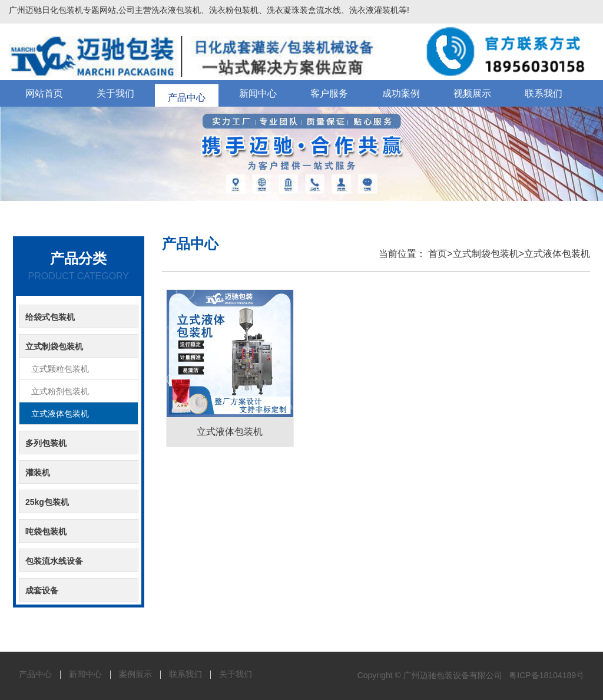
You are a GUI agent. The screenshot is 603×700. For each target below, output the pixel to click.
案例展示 (135, 674)
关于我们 (115, 93)
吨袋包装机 (46, 531)
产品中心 (187, 93)
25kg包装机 (47, 502)
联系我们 (544, 93)
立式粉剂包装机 (60, 391)
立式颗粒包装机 (60, 369)
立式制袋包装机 (486, 254)
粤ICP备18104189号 (546, 675)
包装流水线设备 (54, 561)
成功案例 (401, 93)
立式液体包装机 (557, 254)
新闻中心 (258, 93)
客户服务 (329, 93)
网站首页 (44, 93)
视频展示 (472, 93)
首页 (436, 254)
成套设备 (42, 590)
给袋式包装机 (50, 317)
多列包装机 (46, 443)
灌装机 (38, 473)
